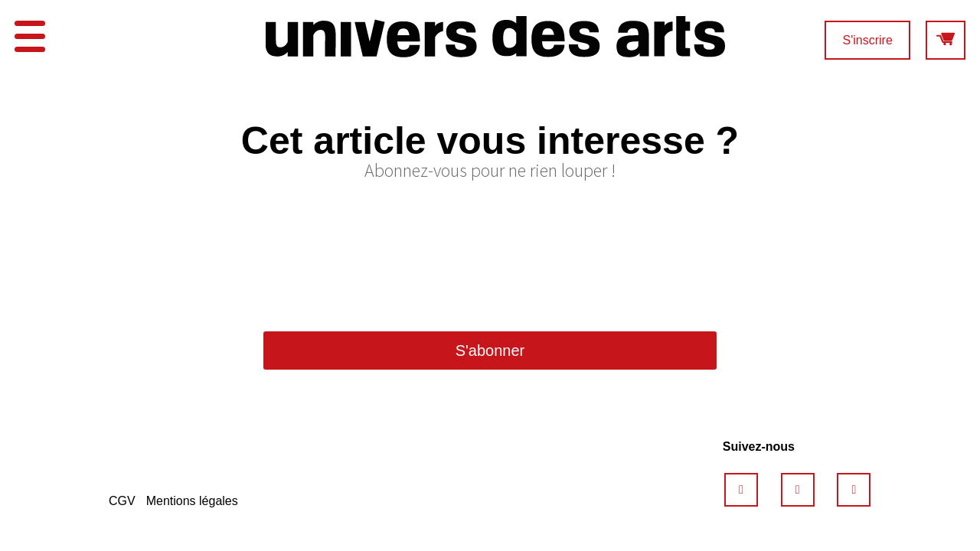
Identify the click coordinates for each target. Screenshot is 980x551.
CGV (122, 501)
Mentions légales (192, 501)
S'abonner (490, 350)
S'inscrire (867, 40)
